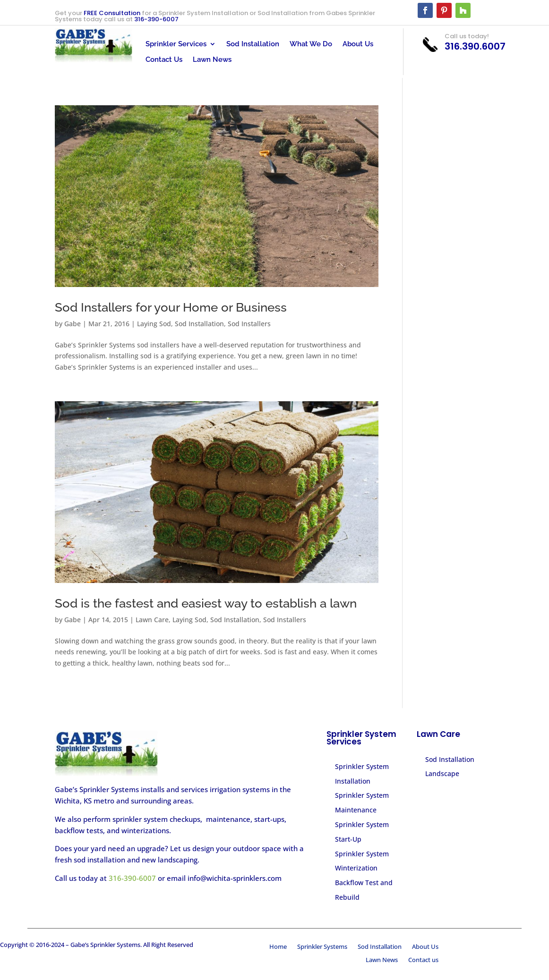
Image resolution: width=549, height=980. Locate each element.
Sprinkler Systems (322, 947)
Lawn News (212, 60)
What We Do (311, 44)
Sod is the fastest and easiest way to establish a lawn (206, 603)
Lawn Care (152, 620)
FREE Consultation (112, 13)
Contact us (423, 961)
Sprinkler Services (176, 44)
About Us (358, 44)
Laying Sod (154, 324)
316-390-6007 (156, 19)
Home (278, 947)
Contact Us (164, 60)
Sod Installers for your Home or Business (171, 307)
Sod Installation (253, 44)
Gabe (73, 324)
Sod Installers (249, 324)
